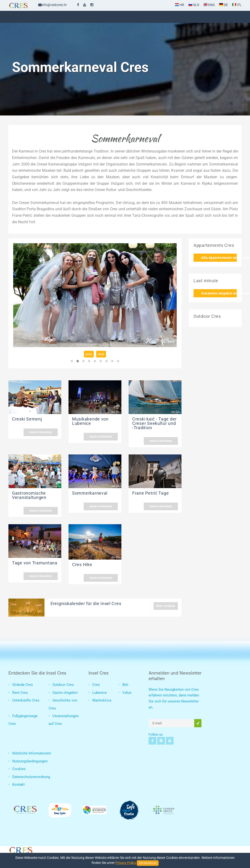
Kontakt (19, 785)
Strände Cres (23, 685)
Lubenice (100, 693)
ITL (237, 5)
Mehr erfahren (41, 432)
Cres (96, 685)
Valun (127, 693)
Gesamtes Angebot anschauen (219, 293)
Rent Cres (20, 693)
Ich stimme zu (148, 863)
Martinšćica (102, 700)
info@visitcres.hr (53, 5)
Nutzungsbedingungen (30, 761)
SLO (194, 5)
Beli (125, 685)
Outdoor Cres (63, 685)
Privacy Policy (126, 863)
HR (180, 5)
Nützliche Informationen (32, 753)
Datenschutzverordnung (31, 777)
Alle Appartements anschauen (219, 258)
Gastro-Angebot (65, 693)
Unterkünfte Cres (26, 700)
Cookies (19, 769)
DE (224, 5)
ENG (209, 5)
